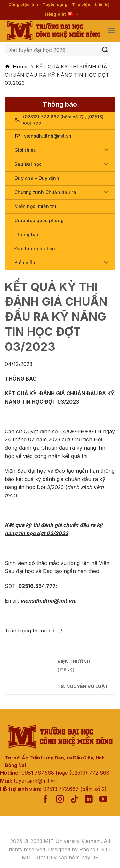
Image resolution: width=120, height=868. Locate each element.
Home (20, 67)
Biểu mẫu (25, 263)
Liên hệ (102, 5)
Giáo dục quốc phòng (39, 220)
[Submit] (105, 50)
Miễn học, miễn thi (35, 206)
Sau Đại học (28, 164)
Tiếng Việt (61, 15)
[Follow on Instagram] (60, 800)
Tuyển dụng (55, 5)
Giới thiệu (25, 150)
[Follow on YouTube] (103, 800)
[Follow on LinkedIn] (89, 800)
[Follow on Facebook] (46, 800)
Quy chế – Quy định (37, 178)
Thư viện (81, 5)
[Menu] (111, 31)
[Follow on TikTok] (74, 800)
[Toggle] (106, 150)
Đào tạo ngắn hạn (35, 249)
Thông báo (27, 234)
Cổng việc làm (23, 5)
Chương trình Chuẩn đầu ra (45, 192)
